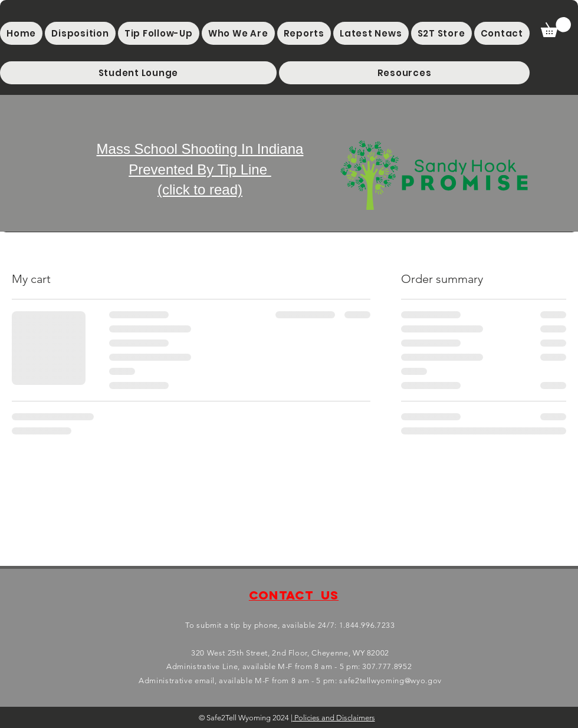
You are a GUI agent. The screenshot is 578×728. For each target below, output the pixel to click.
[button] (138, 73)
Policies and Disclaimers (334, 718)
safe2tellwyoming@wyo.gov (390, 681)
